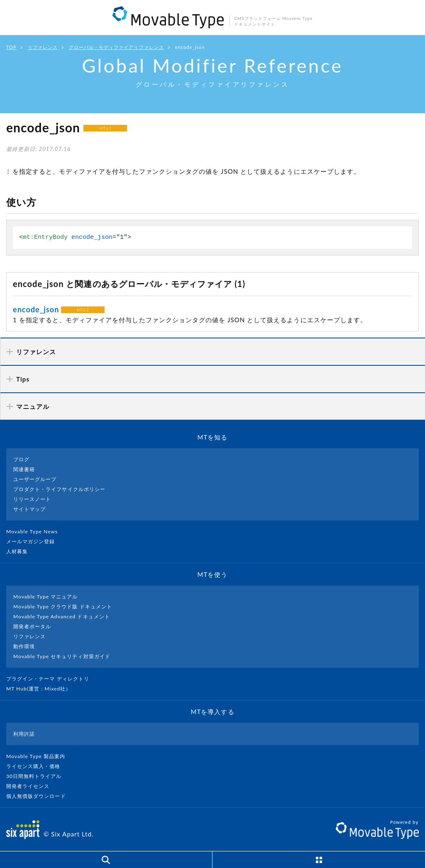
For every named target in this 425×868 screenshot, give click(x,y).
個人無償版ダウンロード (39, 796)
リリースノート (32, 499)
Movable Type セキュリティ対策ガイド (62, 656)
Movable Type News (35, 531)
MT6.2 (105, 128)
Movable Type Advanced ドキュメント (62, 616)
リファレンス (43, 47)
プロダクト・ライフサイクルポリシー (59, 489)
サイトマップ (29, 509)
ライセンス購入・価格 (37, 766)
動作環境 (24, 646)
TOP (11, 47)
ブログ (21, 459)
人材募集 (20, 551)
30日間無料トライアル (37, 776)
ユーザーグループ (35, 479)
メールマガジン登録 (34, 541)
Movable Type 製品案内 (39, 756)
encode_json (36, 309)
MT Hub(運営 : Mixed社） (42, 689)
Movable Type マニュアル (46, 597)
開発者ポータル (32, 626)
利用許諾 (24, 734)
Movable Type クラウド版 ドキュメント (63, 607)
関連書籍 (24, 469)
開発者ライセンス (31, 786)
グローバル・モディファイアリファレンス (116, 47)
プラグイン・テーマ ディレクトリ (51, 679)
